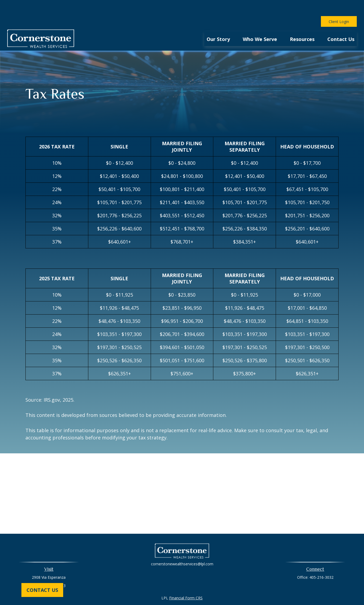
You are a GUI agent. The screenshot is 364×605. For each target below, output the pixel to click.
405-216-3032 (321, 561)
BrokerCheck (237, 591)
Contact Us (42, 590)
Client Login (339, 5)
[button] (218, 23)
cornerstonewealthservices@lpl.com (182, 548)
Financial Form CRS (186, 582)
